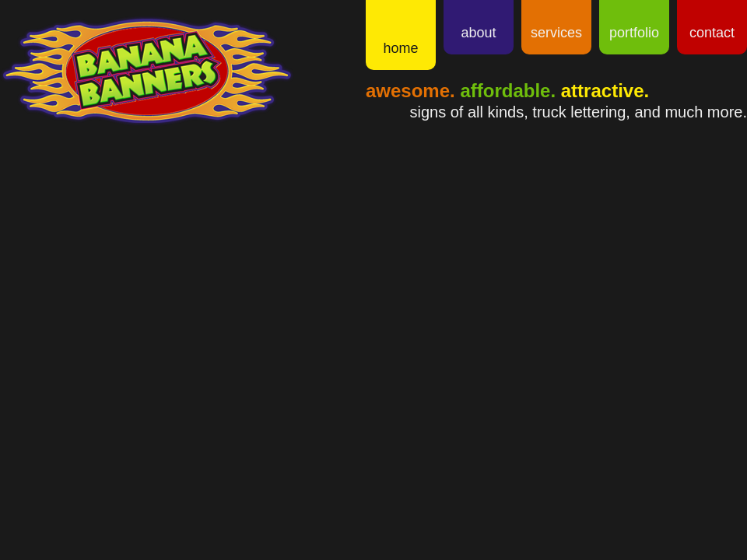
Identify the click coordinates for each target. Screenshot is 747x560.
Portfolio (634, 33)
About (478, 33)
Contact (712, 33)
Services (556, 33)
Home (400, 48)
